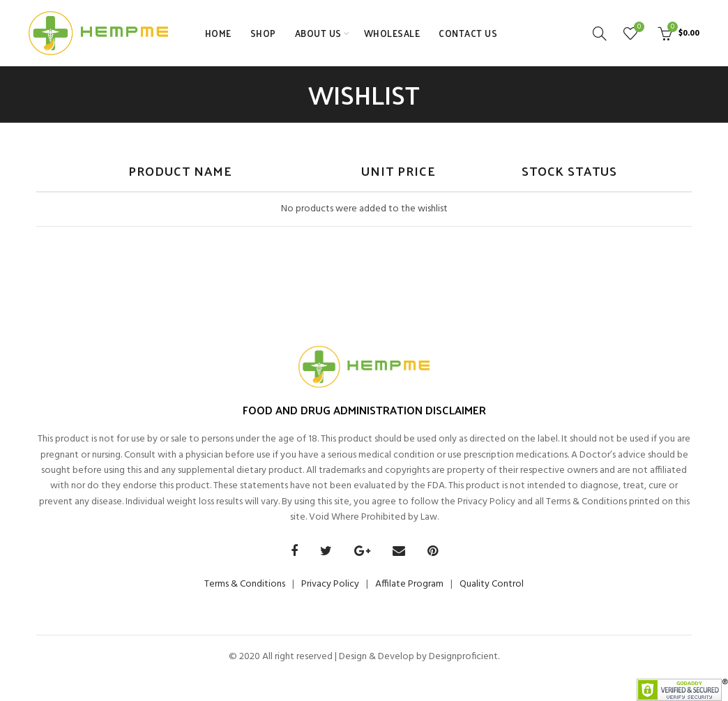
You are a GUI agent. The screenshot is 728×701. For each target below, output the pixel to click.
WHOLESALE (392, 33)
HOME (218, 33)
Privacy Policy (330, 584)
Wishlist (637, 28)
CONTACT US (468, 33)
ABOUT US (318, 33)
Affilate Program (409, 584)
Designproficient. (463, 657)
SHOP (263, 33)
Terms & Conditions (245, 584)
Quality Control (492, 584)
